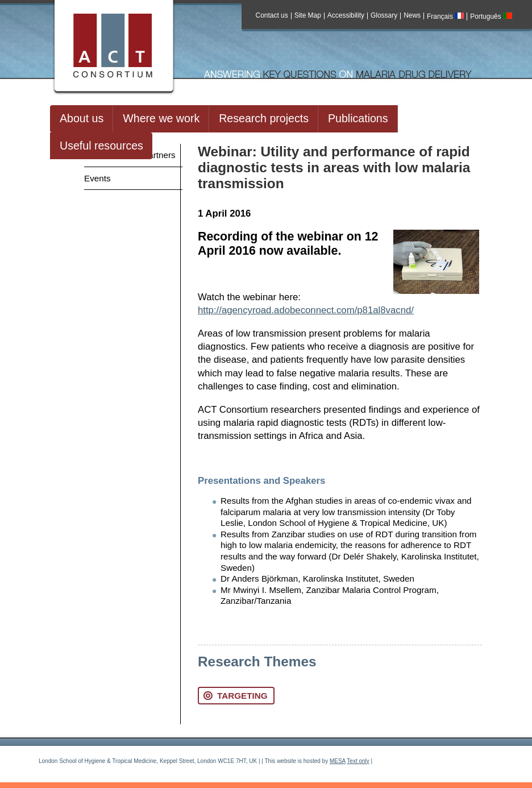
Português (491, 16)
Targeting (235, 696)
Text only (358, 761)
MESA (338, 761)
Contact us (272, 16)
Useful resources (101, 146)
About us (82, 118)
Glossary (384, 16)
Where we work (161, 118)
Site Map (308, 16)
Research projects (264, 118)
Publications (358, 118)
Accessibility (346, 16)
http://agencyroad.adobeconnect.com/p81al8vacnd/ (306, 310)
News (412, 16)
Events (97, 178)
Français (445, 16)
